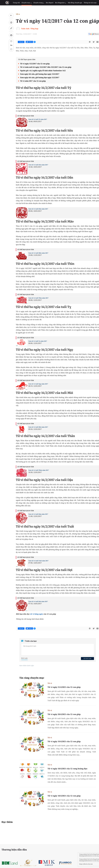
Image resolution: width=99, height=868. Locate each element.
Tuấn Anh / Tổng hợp (25, 29)
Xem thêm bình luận (22, 666)
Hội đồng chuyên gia (69, 3)
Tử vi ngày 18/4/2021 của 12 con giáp (59, 796)
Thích (25, 42)
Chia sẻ (16, 42)
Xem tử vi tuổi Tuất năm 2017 (34, 561)
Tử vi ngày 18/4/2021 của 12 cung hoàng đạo (63, 769)
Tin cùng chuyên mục (27, 678)
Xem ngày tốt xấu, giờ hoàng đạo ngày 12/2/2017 (35, 77)
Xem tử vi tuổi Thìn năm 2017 (34, 298)
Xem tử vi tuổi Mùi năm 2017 (34, 427)
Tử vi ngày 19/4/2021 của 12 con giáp (59, 741)
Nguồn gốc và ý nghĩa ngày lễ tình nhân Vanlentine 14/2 (38, 71)
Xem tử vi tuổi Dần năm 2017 (34, 209)
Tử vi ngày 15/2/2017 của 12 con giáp (30, 64)
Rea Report (45, 3)
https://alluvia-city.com (77, 864)
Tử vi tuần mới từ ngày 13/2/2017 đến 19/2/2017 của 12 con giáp (41, 67)
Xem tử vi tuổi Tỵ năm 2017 (33, 341)
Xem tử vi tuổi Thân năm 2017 (34, 470)
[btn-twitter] (89, 42)
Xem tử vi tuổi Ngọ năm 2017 (34, 384)
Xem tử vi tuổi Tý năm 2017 (33, 119)
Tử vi (13, 14)
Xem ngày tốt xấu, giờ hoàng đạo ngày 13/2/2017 (35, 74)
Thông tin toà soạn (83, 3)
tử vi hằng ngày (32, 614)
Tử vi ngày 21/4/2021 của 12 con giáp (59, 687)
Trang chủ (14, 3)
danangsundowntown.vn (77, 856)
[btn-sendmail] (93, 42)
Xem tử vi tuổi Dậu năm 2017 (34, 514)
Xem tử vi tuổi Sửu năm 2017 (34, 165)
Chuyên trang (35, 3)
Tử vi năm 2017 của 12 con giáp (28, 81)
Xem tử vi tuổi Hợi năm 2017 (33, 602)
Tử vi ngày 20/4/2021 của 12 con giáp (59, 714)
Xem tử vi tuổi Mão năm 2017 (34, 253)
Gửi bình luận (83, 658)
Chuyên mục (23, 3)
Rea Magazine (55, 3)
